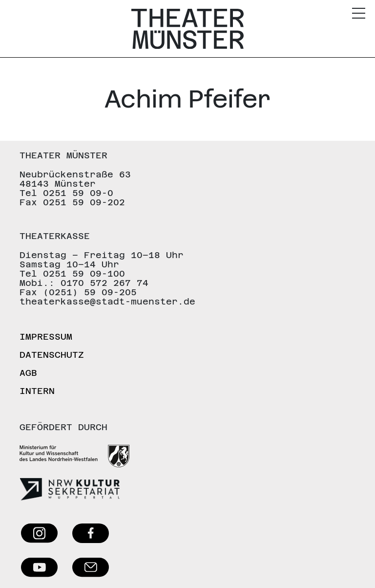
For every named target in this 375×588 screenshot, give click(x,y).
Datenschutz (52, 355)
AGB (28, 373)
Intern (37, 391)
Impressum (46, 337)
